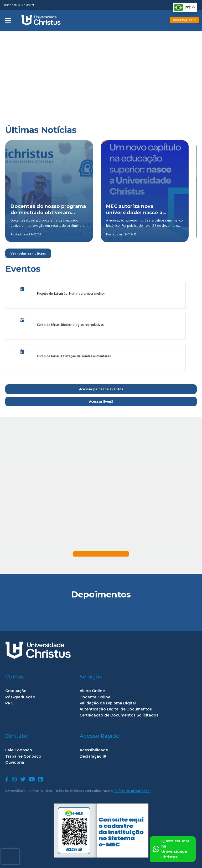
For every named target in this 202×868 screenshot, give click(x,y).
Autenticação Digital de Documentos (116, 709)
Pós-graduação (20, 697)
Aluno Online (92, 691)
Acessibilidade (94, 750)
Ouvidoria (15, 762)
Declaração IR (93, 756)
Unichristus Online (19, 5)
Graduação (16, 691)
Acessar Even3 (101, 401)
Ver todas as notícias (28, 253)
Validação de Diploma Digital (108, 703)
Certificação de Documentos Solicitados (119, 715)
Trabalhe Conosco (23, 756)
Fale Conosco (19, 750)
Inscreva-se (185, 20)
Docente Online (95, 697)
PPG (9, 703)
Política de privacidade (132, 791)
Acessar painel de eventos (101, 389)
